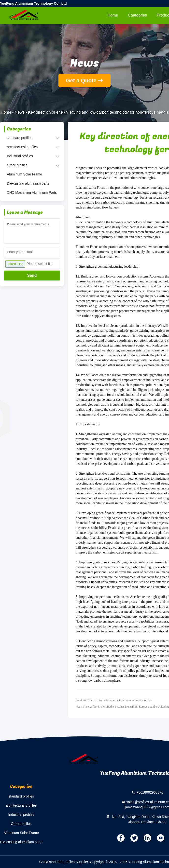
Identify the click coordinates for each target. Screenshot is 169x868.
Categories (137, 15)
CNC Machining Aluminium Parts (32, 192)
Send (32, 275)
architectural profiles (22, 147)
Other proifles (17, 165)
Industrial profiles (20, 156)
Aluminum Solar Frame (24, 174)
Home (113, 15)
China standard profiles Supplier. (65, 862)
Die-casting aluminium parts (28, 183)
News (20, 112)
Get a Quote (81, 80)
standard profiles (20, 138)
